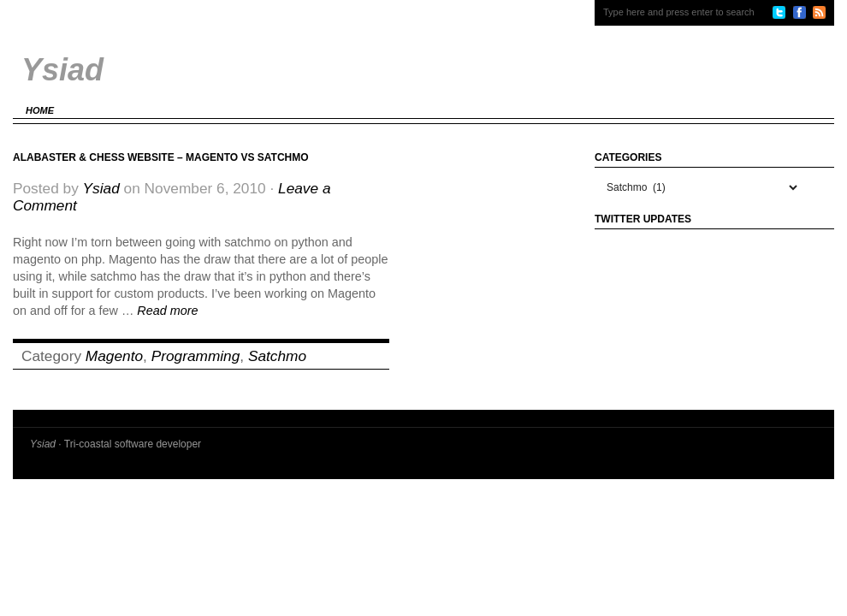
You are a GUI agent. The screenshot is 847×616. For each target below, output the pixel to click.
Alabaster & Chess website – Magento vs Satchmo (161, 157)
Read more (167, 311)
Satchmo (277, 356)
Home (40, 110)
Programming (196, 356)
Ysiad (101, 188)
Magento (114, 356)
